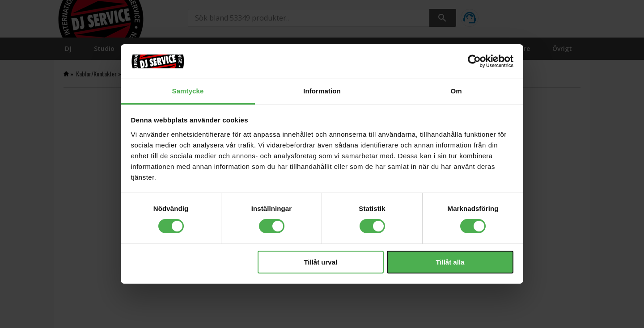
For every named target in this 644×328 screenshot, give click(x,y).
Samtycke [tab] (188, 91)
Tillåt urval (320, 262)
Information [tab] (322, 91)
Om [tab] (456, 91)
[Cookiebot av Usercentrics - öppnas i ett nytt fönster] (474, 61)
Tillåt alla (450, 262)
